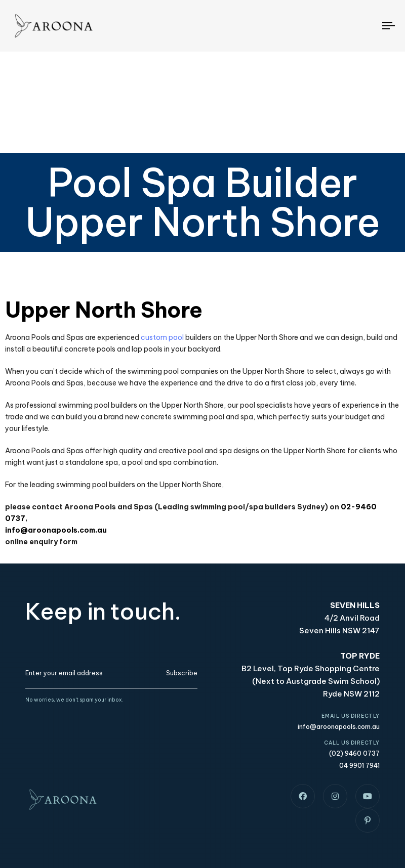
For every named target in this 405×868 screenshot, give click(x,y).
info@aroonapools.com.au (56, 530)
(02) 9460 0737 (354, 753)
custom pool (162, 337)
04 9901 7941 (359, 766)
